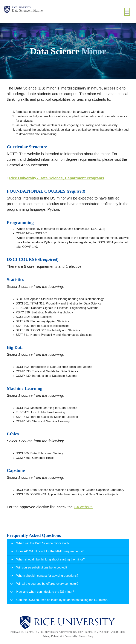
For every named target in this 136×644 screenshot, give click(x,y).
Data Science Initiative (27, 10)
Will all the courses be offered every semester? (44, 585)
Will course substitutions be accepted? (38, 569)
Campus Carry (86, 636)
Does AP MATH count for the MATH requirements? (46, 553)
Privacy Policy (50, 636)
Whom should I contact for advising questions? (44, 577)
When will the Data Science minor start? (39, 545)
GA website (83, 507)
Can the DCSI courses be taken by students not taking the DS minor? (59, 601)
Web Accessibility (68, 636)
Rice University (22, 7)
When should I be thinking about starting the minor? (47, 561)
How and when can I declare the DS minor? (42, 593)
